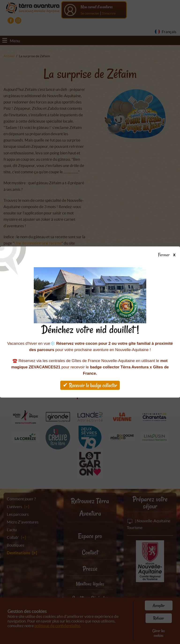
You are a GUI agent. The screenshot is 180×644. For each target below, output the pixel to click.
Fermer (169, 255)
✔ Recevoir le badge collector (90, 385)
